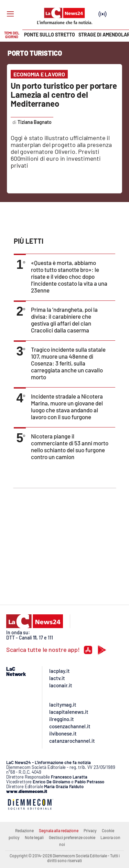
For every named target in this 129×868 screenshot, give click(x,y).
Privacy (90, 830)
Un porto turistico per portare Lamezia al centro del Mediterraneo (64, 94)
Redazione (24, 830)
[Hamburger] (10, 14)
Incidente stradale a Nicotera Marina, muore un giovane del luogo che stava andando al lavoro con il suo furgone (67, 406)
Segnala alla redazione (59, 830)
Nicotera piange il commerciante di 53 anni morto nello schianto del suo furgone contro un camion (70, 446)
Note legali (34, 837)
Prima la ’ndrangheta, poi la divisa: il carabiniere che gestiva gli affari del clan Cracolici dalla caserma (64, 320)
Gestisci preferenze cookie (72, 837)
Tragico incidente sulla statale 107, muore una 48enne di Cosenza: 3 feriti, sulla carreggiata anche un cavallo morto (68, 363)
